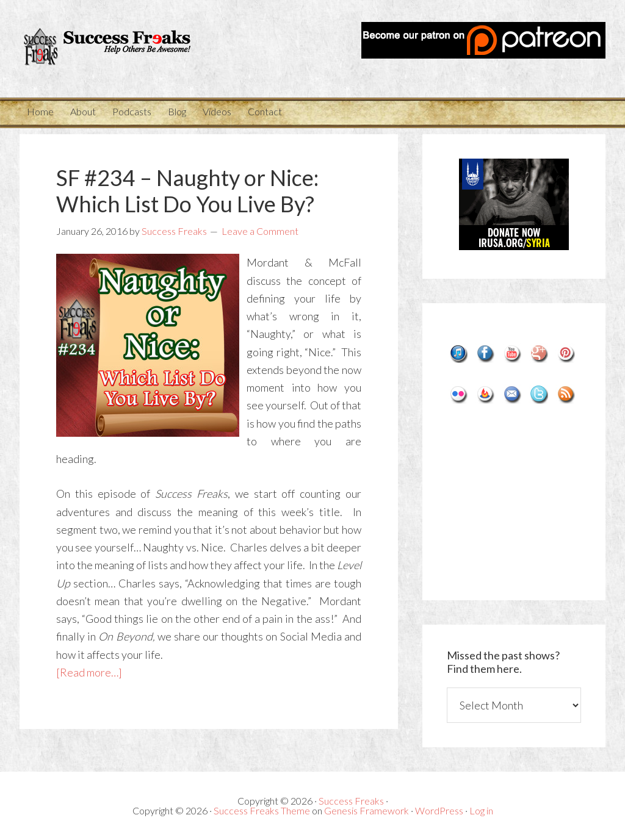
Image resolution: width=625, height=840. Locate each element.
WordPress (439, 810)
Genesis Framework (367, 810)
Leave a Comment (260, 231)
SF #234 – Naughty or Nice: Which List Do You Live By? (187, 191)
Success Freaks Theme (262, 810)
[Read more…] (89, 672)
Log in (481, 810)
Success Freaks (111, 49)
